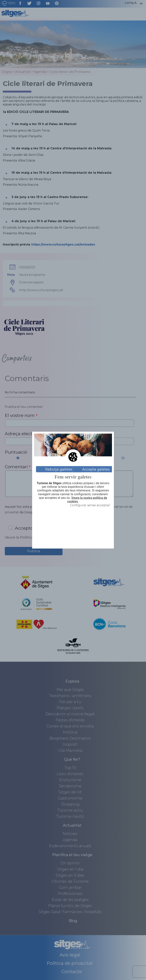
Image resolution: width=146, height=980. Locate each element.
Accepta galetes (96, 469)
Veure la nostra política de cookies (87, 500)
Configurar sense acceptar (90, 505)
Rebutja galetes (59, 469)
